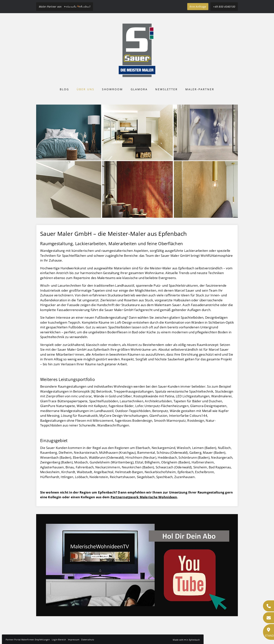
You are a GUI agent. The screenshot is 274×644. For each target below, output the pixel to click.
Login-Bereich (59, 640)
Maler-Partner (200, 89)
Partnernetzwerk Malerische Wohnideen (144, 497)
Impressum (74, 640)
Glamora (139, 89)
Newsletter (166, 89)
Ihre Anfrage (198, 7)
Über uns (86, 89)
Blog (64, 89)
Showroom (112, 89)
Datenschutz (88, 640)
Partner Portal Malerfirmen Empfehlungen (28, 640)
